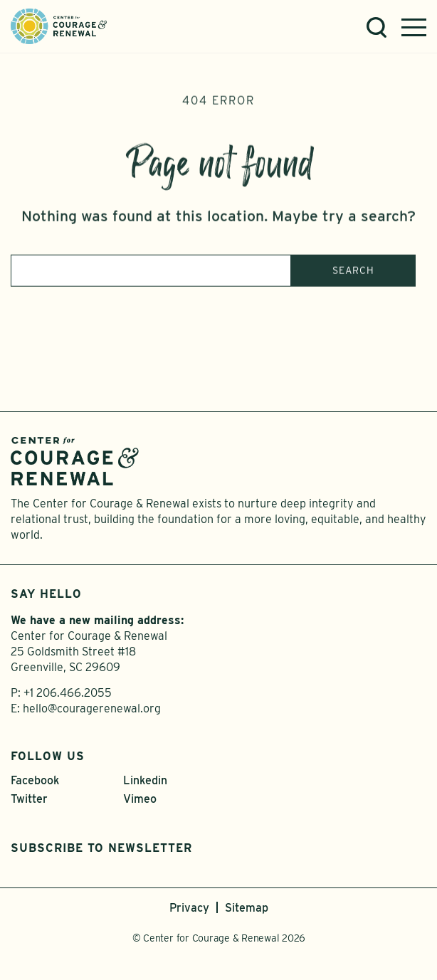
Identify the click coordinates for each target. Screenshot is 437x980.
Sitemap (247, 908)
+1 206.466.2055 (68, 693)
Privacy (189, 908)
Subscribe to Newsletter (101, 848)
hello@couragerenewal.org (92, 708)
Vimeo (140, 799)
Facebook (35, 780)
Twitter (29, 799)
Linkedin (145, 780)
